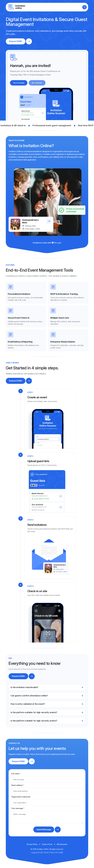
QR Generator (62, 844)
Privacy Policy (32, 844)
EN (38, 853)
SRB (61, 853)
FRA (52, 853)
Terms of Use (47, 844)
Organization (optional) (21, 797)
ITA (56, 853)
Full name (16, 774)
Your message (18, 808)
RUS (46, 853)
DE (42, 853)
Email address (18, 785)
